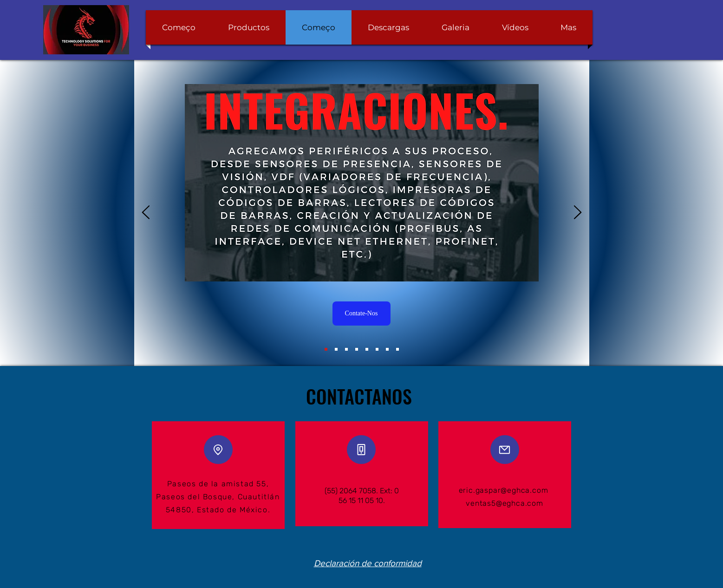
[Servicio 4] (367, 349)
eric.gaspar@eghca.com (504, 490)
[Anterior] (146, 213)
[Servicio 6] (387, 349)
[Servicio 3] (357, 349)
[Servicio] (326, 349)
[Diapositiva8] (336, 349)
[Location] (218, 450)
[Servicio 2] (346, 349)
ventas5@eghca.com (505, 503)
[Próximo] (578, 213)
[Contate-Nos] (361, 314)
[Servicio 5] (377, 349)
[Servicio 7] (397, 349)
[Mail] (505, 450)
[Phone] (361, 450)
